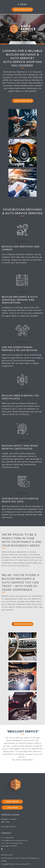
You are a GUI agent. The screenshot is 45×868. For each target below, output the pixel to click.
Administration (7, 855)
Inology (4, 861)
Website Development (29, 858)
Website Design (7, 858)
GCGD (17, 858)
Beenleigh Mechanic (9, 827)
